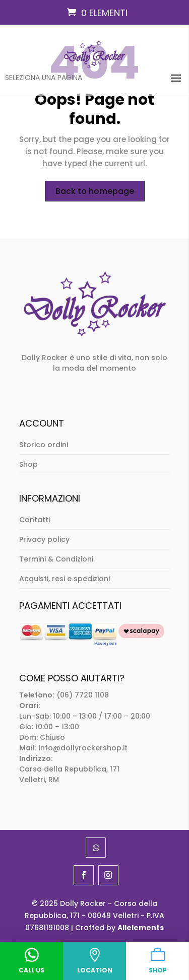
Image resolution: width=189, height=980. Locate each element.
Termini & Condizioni (56, 559)
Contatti (35, 520)
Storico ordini (44, 445)
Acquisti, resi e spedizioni (65, 579)
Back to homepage (95, 191)
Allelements (141, 928)
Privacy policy (44, 539)
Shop (28, 464)
